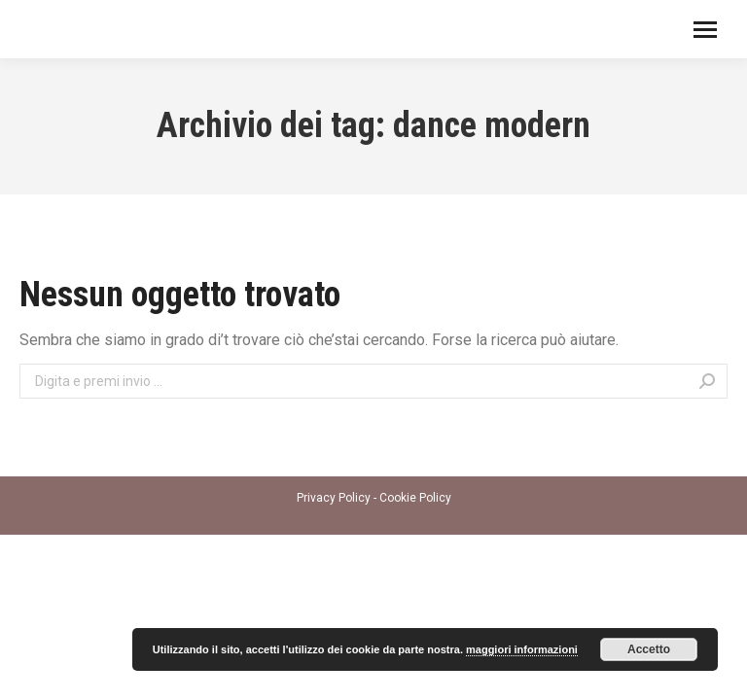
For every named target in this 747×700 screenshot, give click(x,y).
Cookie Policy (415, 498)
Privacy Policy (334, 498)
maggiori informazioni (522, 649)
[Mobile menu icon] (705, 30)
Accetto (649, 649)
